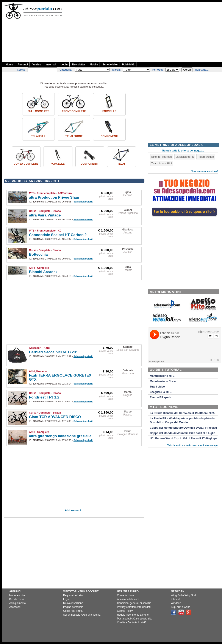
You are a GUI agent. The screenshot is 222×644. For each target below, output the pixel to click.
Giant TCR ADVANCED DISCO (55, 417)
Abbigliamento (38, 371)
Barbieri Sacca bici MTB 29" (53, 352)
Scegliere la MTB (161, 392)
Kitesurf (175, 599)
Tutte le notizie (175, 445)
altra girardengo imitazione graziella (60, 436)
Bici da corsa (17, 599)
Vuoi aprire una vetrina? (205, 171)
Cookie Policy (125, 611)
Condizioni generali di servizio (134, 603)
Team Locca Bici (162, 163)
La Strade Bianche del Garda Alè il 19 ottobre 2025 (182, 413)
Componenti (109, 136)
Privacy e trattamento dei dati (134, 607)
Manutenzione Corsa (163, 381)
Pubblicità (128, 65)
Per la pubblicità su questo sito (135, 619)
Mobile (94, 65)
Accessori (35, 348)
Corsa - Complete (40, 211)
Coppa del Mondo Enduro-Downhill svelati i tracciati (183, 428)
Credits (121, 622)
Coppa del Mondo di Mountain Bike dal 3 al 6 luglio (183, 433)
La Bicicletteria (185, 157)
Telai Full (38, 136)
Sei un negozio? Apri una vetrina (82, 615)
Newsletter (79, 65)
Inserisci (51, 65)
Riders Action (206, 157)
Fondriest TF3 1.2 (44, 397)
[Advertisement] (178, 32)
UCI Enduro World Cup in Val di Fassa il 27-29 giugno (184, 439)
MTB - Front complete (42, 193)
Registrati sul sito (73, 595)
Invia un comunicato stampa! (202, 445)
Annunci (23, 65)
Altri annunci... (74, 510)
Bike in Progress (162, 157)
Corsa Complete (26, 164)
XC (60, 231)
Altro (47, 348)
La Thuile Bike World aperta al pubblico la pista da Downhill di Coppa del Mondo (182, 420)
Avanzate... (202, 70)
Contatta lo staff (137, 622)
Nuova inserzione (73, 603)
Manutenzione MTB (162, 376)
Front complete (74, 111)
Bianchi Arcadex (43, 272)
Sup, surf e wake (181, 607)
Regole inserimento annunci (133, 615)
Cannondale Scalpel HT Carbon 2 (58, 235)
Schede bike (110, 65)
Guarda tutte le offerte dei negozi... (183, 151)
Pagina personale (73, 607)
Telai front (74, 136)
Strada (57, 211)
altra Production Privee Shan (54, 197)
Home (9, 65)
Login (64, 65)
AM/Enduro (65, 193)
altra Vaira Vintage (45, 215)
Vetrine (37, 65)
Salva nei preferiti (83, 202)
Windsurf (176, 603)
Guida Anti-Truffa (73, 611)
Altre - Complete (39, 268)
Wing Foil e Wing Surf (183, 595)
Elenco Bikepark (160, 397)
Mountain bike (17, 595)
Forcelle (109, 111)
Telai (121, 164)
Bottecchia (38, 254)
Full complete (38, 111)
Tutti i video (157, 387)
